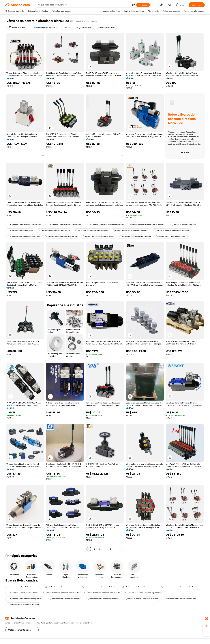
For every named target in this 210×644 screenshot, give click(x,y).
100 (121, 549)
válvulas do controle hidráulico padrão (98, 236)
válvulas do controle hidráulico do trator (172, 236)
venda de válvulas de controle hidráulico (65, 599)
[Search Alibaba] (84, 5)
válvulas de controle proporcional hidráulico (131, 231)
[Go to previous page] (84, 549)
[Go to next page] (126, 549)
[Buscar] (143, 5)
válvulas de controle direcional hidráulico (178, 587)
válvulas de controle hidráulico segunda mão (144, 593)
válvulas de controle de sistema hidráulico (100, 587)
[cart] (170, 5)
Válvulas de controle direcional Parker (23, 593)
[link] (207, 619)
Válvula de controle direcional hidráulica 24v (61, 593)
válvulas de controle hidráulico (183, 225)
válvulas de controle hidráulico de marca (141, 599)
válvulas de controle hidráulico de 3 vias (179, 599)
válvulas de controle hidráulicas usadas (54, 231)
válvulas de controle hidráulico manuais (23, 587)
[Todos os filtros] (17, 27)
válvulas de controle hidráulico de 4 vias (23, 236)
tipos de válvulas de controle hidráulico (23, 605)
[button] (134, 5)
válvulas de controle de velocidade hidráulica (105, 225)
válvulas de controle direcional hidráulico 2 (25, 225)
